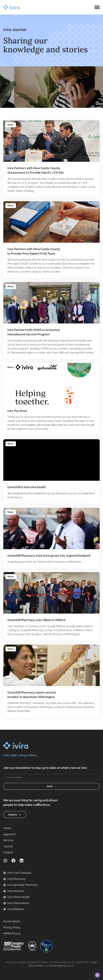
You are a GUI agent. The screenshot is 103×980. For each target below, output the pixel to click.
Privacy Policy (36, 966)
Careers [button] (13, 815)
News (11, 125)
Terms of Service (58, 966)
